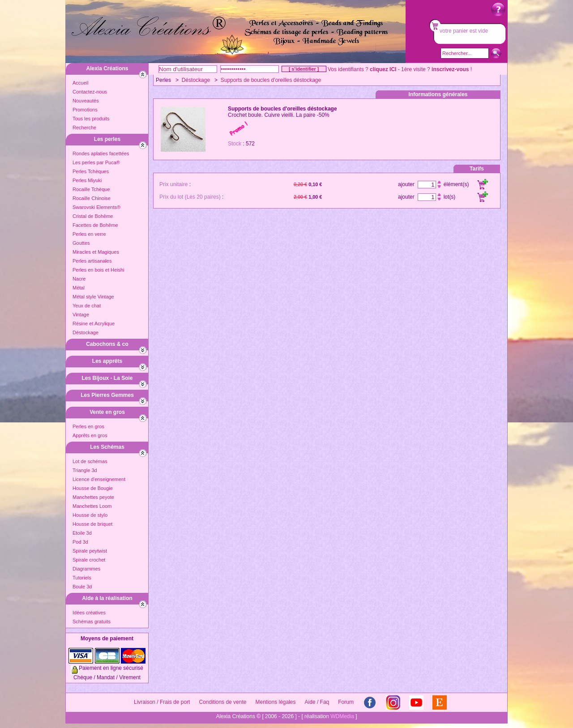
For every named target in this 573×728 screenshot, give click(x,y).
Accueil (80, 83)
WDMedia (342, 716)
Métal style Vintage (93, 297)
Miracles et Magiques (96, 252)
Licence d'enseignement (99, 479)
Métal (79, 288)
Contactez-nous (90, 92)
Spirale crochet (89, 560)
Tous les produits (91, 119)
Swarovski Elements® (96, 207)
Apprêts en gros (90, 435)
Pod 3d (80, 542)
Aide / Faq (317, 702)
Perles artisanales (92, 261)
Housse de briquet (92, 524)
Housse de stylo (90, 515)
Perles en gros (88, 426)
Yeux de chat (87, 306)
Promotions (85, 110)
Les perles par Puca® (96, 162)
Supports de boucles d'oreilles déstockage (271, 80)
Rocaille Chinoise (92, 198)
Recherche (84, 128)
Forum (346, 702)
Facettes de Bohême (95, 225)
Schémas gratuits (92, 622)
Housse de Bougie (93, 488)
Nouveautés (86, 101)
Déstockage (86, 332)
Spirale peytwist (90, 551)
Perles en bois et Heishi (98, 270)
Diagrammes (86, 569)
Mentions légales (275, 702)
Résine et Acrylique (94, 324)
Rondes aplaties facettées (101, 153)
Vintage (81, 315)
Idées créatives (89, 613)
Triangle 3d (85, 470)
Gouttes (81, 243)
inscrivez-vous (450, 69)
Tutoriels (82, 578)
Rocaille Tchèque (91, 189)
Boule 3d (82, 587)
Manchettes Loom (92, 506)
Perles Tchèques (91, 171)
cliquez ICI (383, 69)
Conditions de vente (222, 702)
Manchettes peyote (93, 497)
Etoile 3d (82, 533)
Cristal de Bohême (93, 216)
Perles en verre (89, 234)
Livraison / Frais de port (162, 702)
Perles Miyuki (87, 180)
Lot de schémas (90, 461)
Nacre (79, 279)
